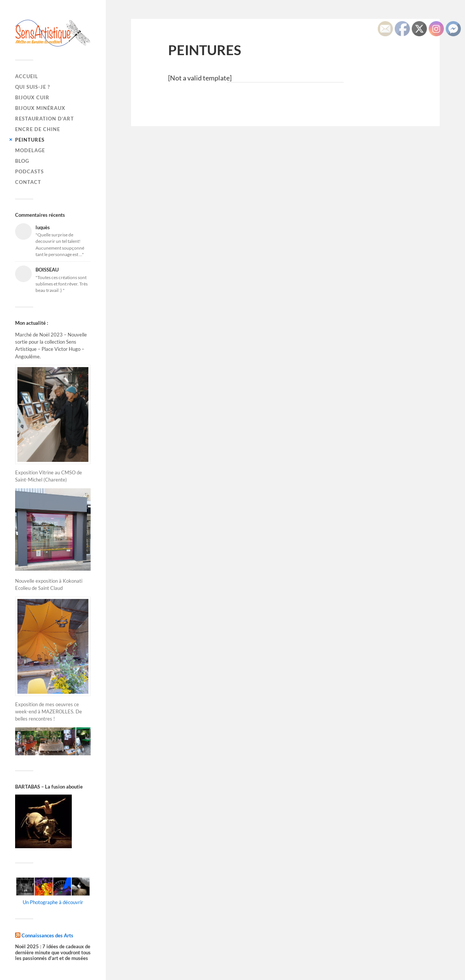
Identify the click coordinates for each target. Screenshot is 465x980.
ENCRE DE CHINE (38, 129)
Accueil (27, 76)
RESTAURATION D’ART (45, 119)
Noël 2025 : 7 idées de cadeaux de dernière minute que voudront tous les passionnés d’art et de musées (53, 952)
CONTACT (28, 182)
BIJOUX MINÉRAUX (40, 108)
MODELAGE (30, 150)
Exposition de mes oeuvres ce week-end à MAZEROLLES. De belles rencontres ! (49, 711)
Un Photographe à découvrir (53, 902)
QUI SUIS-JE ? (32, 87)
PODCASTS (29, 171)
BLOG (22, 161)
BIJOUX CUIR (32, 97)
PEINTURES (30, 140)
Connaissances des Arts (47, 935)
